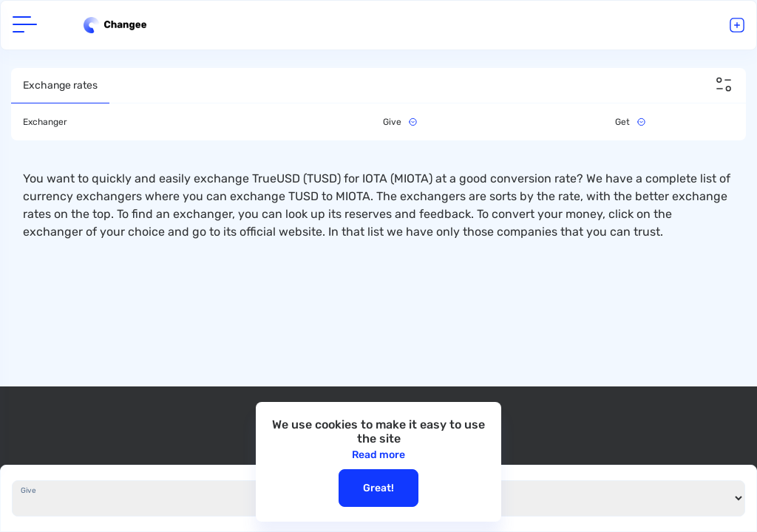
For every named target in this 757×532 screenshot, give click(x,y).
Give (28, 491)
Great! (378, 488)
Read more (378, 455)
